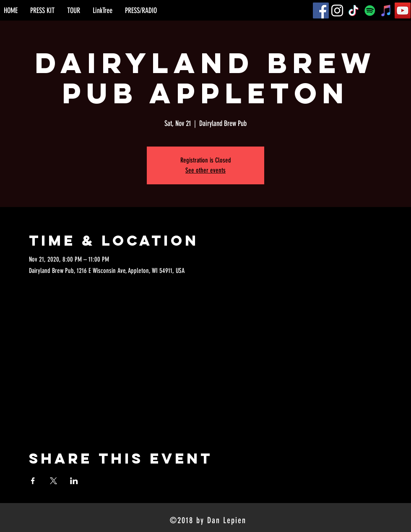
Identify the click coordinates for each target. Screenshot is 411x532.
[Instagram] (337, 10)
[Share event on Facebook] (33, 481)
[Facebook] (321, 10)
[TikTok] (354, 10)
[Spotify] (370, 10)
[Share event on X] (53, 481)
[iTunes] (386, 10)
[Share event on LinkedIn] (74, 481)
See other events (205, 170)
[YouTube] (403, 10)
